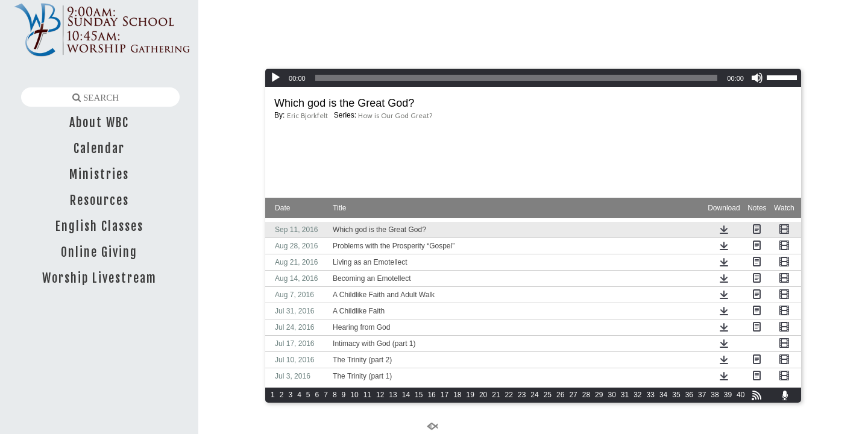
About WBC (99, 123)
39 (728, 395)
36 (689, 395)
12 (380, 395)
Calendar (99, 149)
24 (534, 395)
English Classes (99, 226)
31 (625, 395)
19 (470, 395)
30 (612, 395)
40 (741, 395)
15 (419, 395)
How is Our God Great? (395, 115)
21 (496, 395)
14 (406, 395)
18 (457, 395)
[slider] (517, 78)
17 (445, 395)
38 (715, 395)
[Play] (275, 78)
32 (637, 395)
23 (522, 395)
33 (651, 395)
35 (676, 395)
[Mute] (757, 78)
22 (509, 395)
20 (483, 395)
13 (393, 395)
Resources (99, 200)
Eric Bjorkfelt (307, 115)
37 (702, 395)
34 (663, 395)
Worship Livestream (99, 278)
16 (431, 395)
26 (560, 395)
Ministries (99, 175)
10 (354, 395)
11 (367, 395)
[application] (533, 78)
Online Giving (99, 252)
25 (548, 395)
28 (586, 395)
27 (573, 395)
